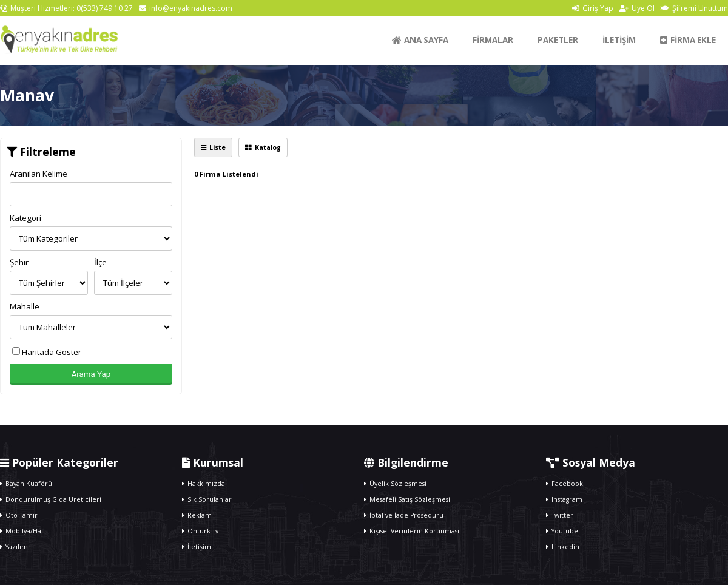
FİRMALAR (493, 40)
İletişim (197, 547)
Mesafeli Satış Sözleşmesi (407, 499)
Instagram (564, 499)
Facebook (565, 484)
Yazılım (14, 547)
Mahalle (25, 306)
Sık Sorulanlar (207, 499)
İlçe (100, 262)
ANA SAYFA (420, 40)
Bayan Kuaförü (26, 484)
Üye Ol (637, 8)
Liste (213, 147)
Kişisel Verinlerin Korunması (412, 531)
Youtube (562, 531)
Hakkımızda (204, 484)
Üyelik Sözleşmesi (395, 484)
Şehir (19, 262)
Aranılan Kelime (39, 174)
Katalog (263, 147)
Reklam (197, 515)
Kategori (25, 218)
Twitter (560, 515)
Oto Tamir (19, 515)
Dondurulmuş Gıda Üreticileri (51, 499)
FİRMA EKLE (688, 40)
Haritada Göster (47, 352)
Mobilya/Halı (22, 531)
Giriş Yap (593, 8)
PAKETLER (558, 40)
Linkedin (563, 547)
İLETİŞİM (619, 40)
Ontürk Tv (200, 531)
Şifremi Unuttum (694, 8)
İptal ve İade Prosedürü (404, 515)
